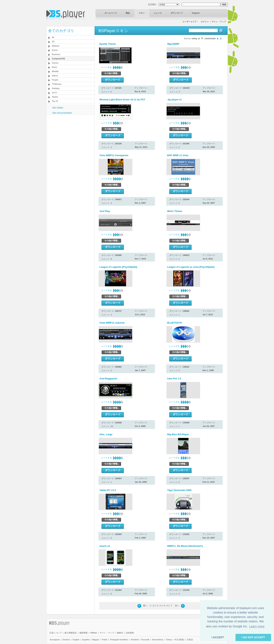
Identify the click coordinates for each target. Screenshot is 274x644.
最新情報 (83, 633)
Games (55, 63)
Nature (55, 76)
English (76, 640)
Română (135, 640)
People (55, 80)
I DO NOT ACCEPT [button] (253, 637)
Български (55, 640)
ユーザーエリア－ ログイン (196, 22)
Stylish (55, 97)
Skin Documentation (62, 113)
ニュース (158, 13)
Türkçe (169, 640)
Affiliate (94, 633)
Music (55, 67)
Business (56, 54)
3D (53, 42)
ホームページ (111, 13)
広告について (56, 633)
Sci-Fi (54, 93)
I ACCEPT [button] (218, 637)
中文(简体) (179, 640)
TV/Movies (57, 84)
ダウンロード (177, 13)
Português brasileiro (119, 640)
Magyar (96, 640)
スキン (142, 13)
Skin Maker (58, 108)
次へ (177, 606)
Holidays (56, 88)
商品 (128, 13)
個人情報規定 (71, 633)
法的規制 (130, 633)
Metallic (55, 71)
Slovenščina (157, 640)
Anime (55, 50)
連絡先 (120, 633)
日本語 (190, 640)
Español (86, 640)
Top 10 (55, 101)
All (53, 37)
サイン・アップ (219, 22)
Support (196, 13)
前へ (145, 606)
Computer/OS (58, 59)
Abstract (56, 46)
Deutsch (66, 640)
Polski (105, 640)
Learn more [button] (257, 626)
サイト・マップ (107, 633)
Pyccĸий (145, 640)
